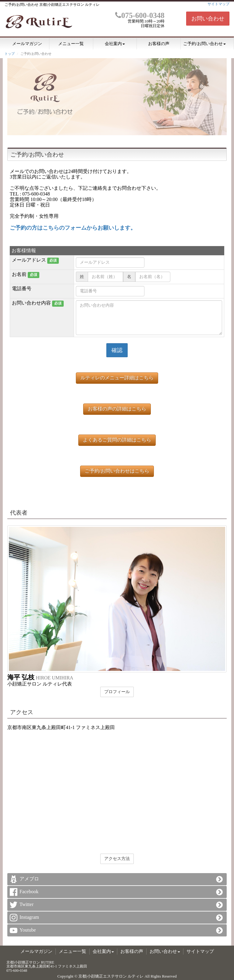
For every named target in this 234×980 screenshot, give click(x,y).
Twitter (27, 904)
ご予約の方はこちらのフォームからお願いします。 (73, 228)
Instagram (29, 917)
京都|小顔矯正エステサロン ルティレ (111, 976)
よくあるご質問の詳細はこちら (117, 440)
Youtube (28, 930)
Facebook (29, 892)
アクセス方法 (117, 859)
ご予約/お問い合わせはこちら (117, 471)
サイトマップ (218, 4)
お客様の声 (159, 44)
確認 (117, 350)
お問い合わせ (208, 19)
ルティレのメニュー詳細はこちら (117, 378)
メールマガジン (27, 44)
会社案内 (115, 44)
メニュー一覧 (71, 44)
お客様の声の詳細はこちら (117, 409)
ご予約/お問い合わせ (204, 44)
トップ (10, 54)
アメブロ (29, 879)
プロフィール (117, 692)
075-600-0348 (140, 15)
